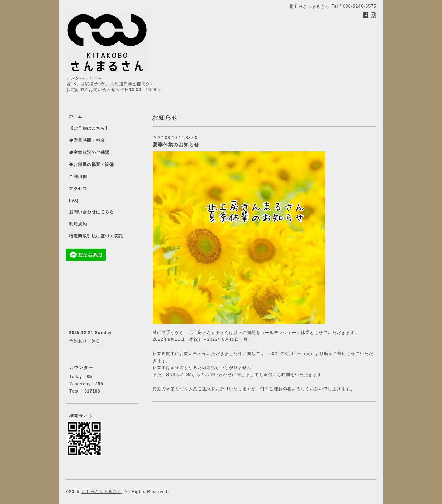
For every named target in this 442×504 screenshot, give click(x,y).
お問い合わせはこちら (92, 212)
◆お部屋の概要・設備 (92, 165)
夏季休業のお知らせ (176, 145)
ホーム (76, 116)
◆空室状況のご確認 (89, 152)
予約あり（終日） (87, 341)
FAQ (74, 200)
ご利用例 (78, 177)
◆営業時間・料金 (87, 140)
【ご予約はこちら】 (89, 128)
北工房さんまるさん (101, 492)
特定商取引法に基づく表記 (96, 236)
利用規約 (78, 224)
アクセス (78, 189)
